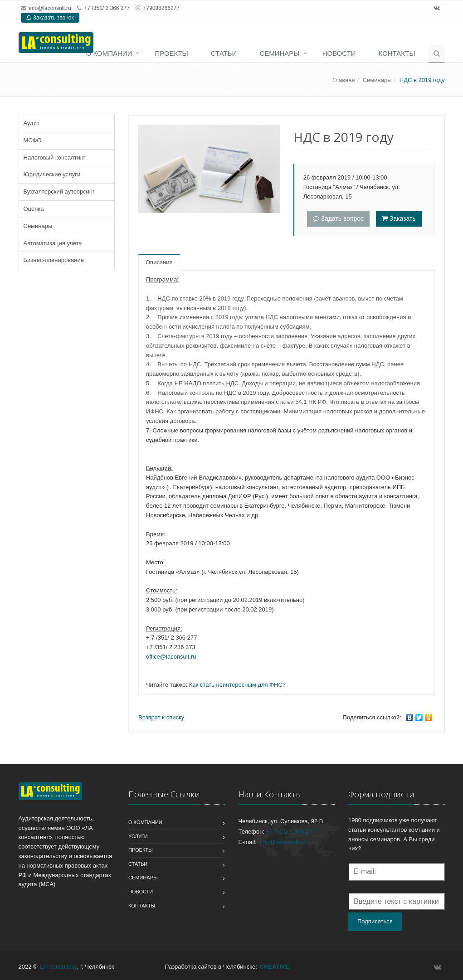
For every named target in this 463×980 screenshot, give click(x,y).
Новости (339, 53)
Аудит (32, 123)
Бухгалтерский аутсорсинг (59, 192)
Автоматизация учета (53, 243)
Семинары (279, 53)
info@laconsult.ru (50, 8)
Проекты (171, 53)
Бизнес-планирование (54, 260)
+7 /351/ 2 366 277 (291, 832)
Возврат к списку (161, 717)
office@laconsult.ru (171, 657)
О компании (109, 53)
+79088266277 (161, 8)
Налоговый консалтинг (55, 158)
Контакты (397, 53)
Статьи (224, 53)
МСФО (33, 140)
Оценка (34, 209)
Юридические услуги (52, 174)
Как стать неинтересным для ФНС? (237, 685)
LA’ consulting (58, 967)
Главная (344, 80)
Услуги (138, 836)
